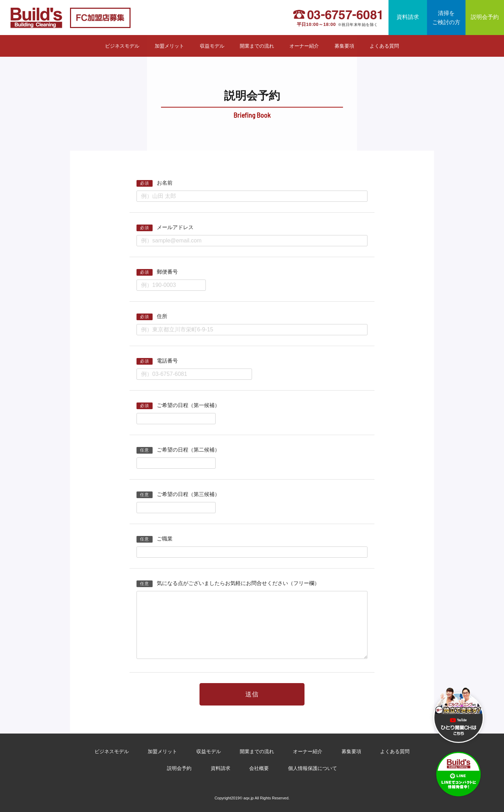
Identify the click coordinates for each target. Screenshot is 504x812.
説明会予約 (485, 17)
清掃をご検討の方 (446, 18)
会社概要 (259, 768)
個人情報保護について (313, 768)
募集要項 (344, 46)
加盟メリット (169, 46)
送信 (252, 695)
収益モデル (212, 46)
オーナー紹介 (304, 46)
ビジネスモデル (122, 46)
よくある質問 (384, 46)
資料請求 (408, 17)
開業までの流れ (257, 46)
